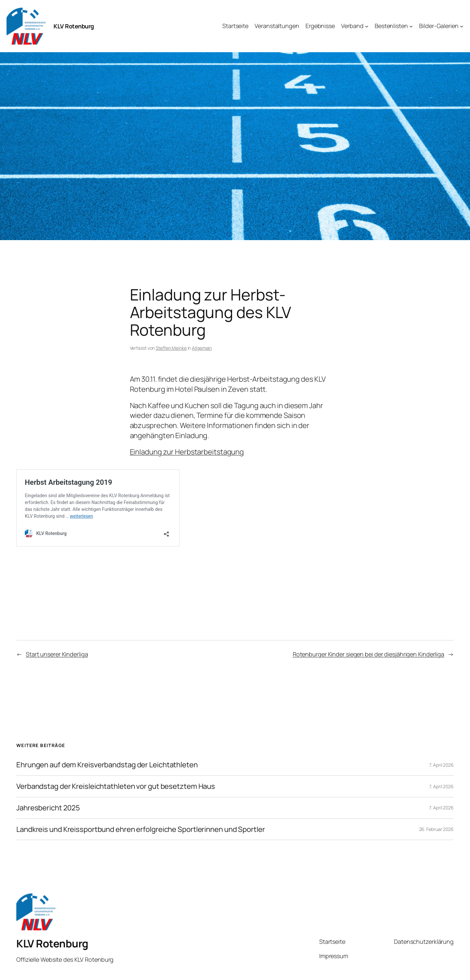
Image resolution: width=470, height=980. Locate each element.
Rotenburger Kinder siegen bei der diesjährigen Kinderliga (368, 654)
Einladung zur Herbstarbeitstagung (187, 452)
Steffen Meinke (171, 348)
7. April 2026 (441, 765)
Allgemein (202, 348)
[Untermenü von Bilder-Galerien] (462, 26)
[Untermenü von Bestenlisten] (411, 26)
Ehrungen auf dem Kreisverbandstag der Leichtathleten (107, 765)
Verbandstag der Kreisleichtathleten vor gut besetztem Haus (116, 786)
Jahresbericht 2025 (48, 808)
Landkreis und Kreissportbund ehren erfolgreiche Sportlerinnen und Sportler (141, 829)
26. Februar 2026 (436, 829)
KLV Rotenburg (74, 26)
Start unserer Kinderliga (57, 654)
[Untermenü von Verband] (367, 26)
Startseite (332, 942)
